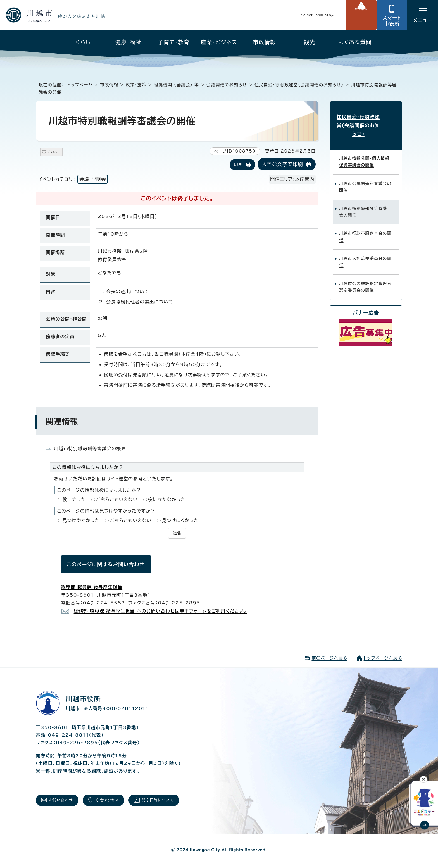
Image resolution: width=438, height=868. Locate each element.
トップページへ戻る (383, 657)
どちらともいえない (117, 500)
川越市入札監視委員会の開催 (365, 249)
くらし (83, 42)
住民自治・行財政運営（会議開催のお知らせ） (299, 85)
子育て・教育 (174, 42)
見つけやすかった (81, 521)
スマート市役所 (392, 21)
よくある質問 (355, 42)
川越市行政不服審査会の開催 (365, 224)
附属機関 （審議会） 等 (176, 85)
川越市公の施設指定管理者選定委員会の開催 (365, 275)
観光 (310, 42)
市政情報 (264, 42)
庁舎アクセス (118, 801)
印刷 (238, 165)
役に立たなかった (167, 500)
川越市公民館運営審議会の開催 (365, 175)
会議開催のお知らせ (227, 85)
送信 (177, 533)
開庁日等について (175, 801)
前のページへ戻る (329, 657)
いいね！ (61, 153)
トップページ (80, 85)
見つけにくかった (180, 521)
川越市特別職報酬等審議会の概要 (90, 449)
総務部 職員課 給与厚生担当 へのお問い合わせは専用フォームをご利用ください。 (160, 610)
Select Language (303, 15)
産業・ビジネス (219, 42)
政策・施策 (136, 85)
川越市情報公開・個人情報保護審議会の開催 (364, 150)
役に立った (74, 500)
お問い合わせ (65, 801)
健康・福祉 (128, 42)
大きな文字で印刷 (282, 165)
